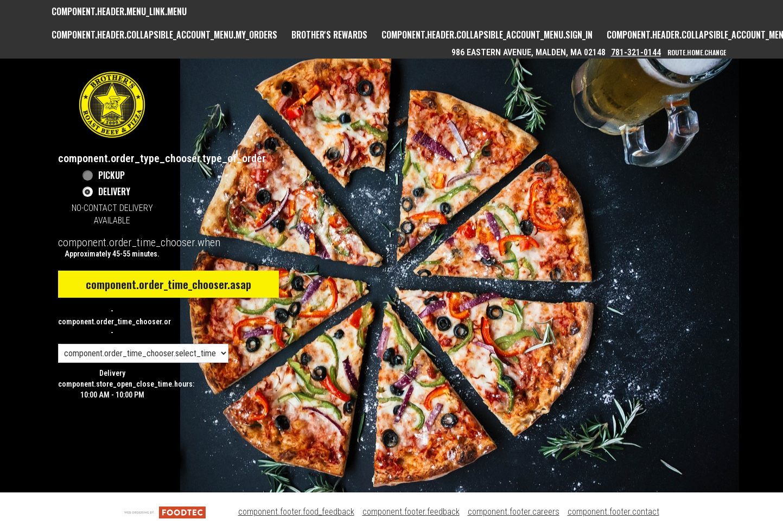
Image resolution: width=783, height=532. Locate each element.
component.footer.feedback (411, 512)
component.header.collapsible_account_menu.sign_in (487, 35)
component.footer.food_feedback (296, 512)
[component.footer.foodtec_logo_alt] (165, 512)
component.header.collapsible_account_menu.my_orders (164, 35)
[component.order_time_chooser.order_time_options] (143, 353)
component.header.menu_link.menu (119, 11)
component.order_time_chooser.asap (168, 284)
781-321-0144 (636, 52)
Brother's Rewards (329, 35)
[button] (112, 105)
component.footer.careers (514, 512)
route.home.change (697, 52)
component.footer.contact (613, 512)
